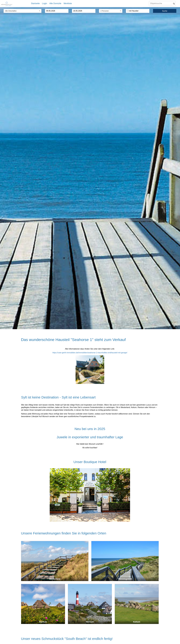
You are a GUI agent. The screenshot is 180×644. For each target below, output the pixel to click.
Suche (165, 11)
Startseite (35, 3)
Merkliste (68, 3)
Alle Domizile (55, 3)
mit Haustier (133, 11)
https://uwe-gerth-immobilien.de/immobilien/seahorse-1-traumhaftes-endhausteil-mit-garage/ (90, 353)
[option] (90, 168)
